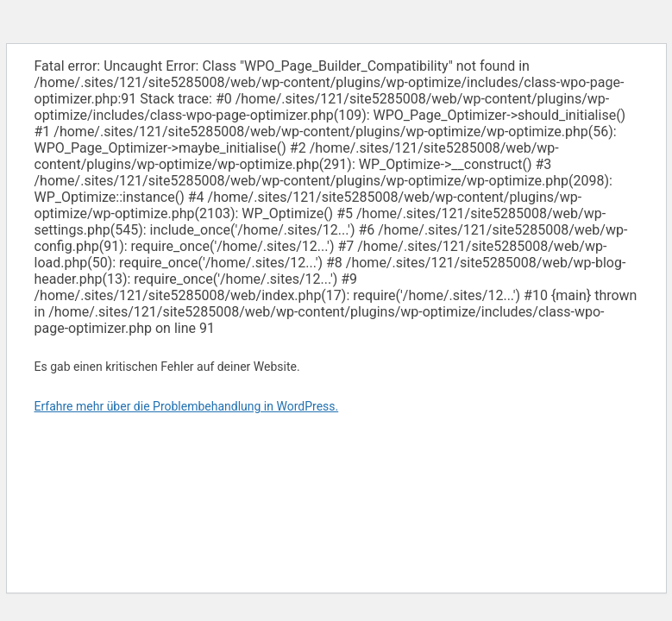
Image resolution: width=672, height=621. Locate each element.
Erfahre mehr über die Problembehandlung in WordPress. (187, 406)
